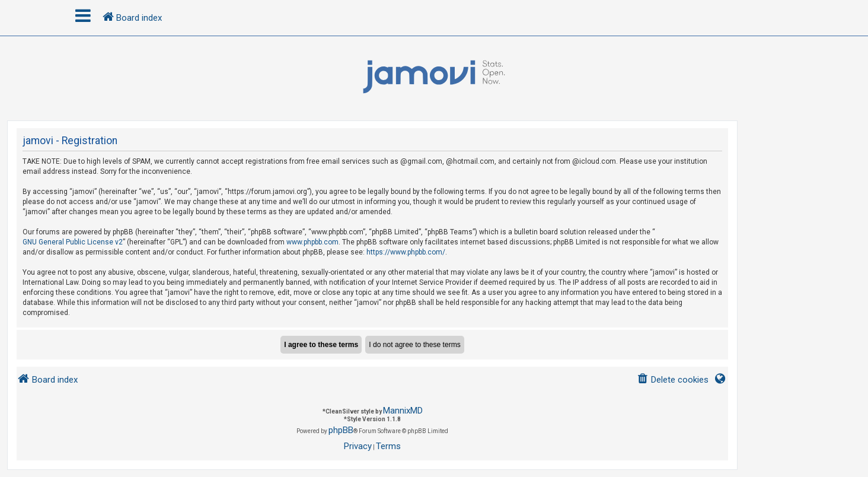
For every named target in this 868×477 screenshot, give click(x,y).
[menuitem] (673, 380)
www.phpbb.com (312, 242)
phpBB (341, 430)
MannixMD (403, 411)
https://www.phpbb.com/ (406, 252)
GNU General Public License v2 (73, 242)
